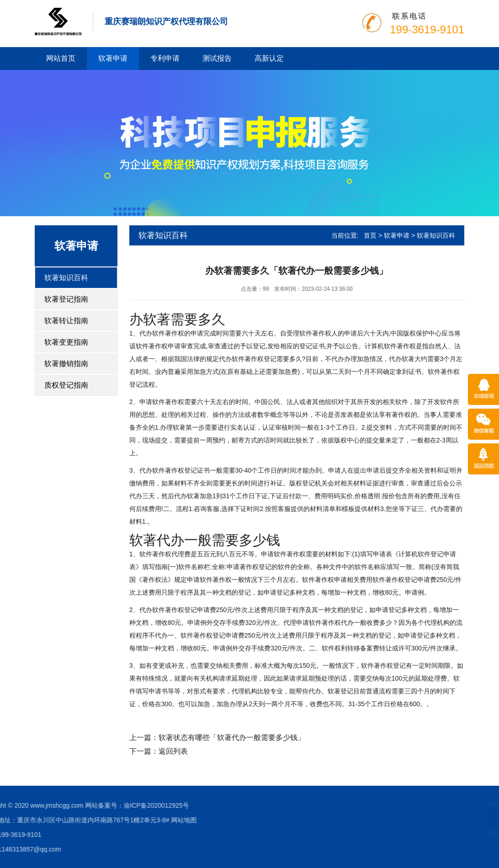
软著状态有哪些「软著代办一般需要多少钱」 (232, 738)
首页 (370, 235)
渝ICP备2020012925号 (74, 805)
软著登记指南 (66, 299)
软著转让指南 (66, 321)
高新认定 (269, 58)
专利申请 (165, 58)
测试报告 (217, 58)
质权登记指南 (66, 385)
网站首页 (61, 58)
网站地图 (102, 820)
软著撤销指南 (66, 364)
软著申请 (113, 58)
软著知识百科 (66, 278)
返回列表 (173, 751)
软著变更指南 (66, 342)
